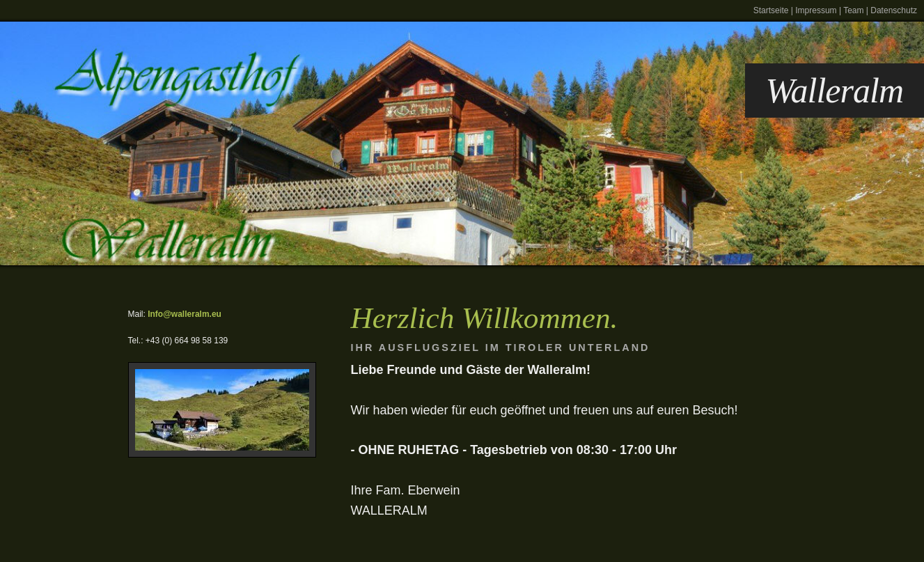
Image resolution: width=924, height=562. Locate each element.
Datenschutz (894, 10)
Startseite (771, 10)
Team (853, 10)
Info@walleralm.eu (185, 314)
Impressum (816, 10)
